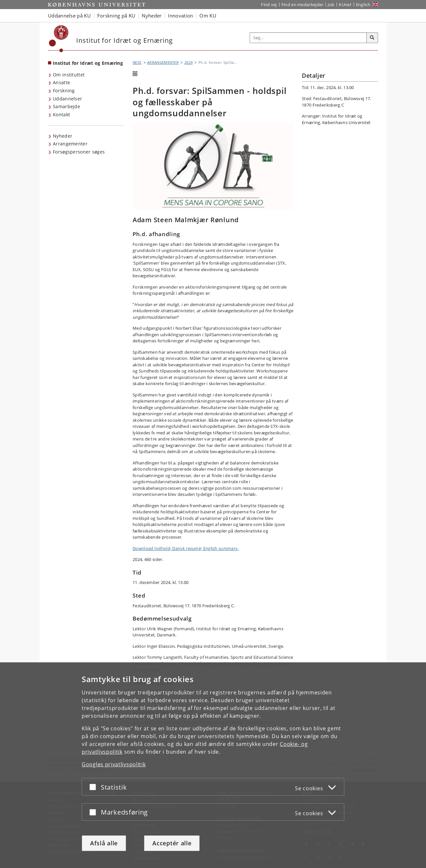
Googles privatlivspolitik (114, 764)
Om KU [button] (208, 16)
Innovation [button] (180, 16)
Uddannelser (67, 99)
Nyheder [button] (152, 16)
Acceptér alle (172, 843)
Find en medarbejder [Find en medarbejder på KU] (302, 5)
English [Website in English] (363, 5)
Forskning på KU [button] (116, 16)
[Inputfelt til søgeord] (308, 38)
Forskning (64, 91)
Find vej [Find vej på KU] (269, 5)
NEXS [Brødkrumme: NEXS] (137, 62)
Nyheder (63, 136)
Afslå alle (104, 843)
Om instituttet (69, 75)
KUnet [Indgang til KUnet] (345, 5)
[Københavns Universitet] (59, 39)
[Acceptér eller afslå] (94, 787)
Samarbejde (66, 106)
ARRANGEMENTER (163, 62)
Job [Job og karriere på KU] (331, 5)
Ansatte (61, 82)
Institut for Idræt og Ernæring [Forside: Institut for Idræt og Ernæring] (88, 63)
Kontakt (61, 114)
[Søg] (372, 38)
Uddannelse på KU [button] (69, 16)
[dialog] (213, 765)
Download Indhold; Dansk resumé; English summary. (186, 548)
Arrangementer (70, 144)
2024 (189, 62)
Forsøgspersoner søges (79, 152)
